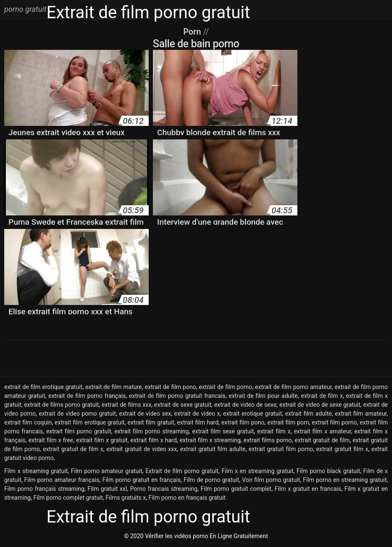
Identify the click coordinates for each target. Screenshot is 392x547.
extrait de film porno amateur (293, 387)
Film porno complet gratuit (68, 498)
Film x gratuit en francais (308, 489)
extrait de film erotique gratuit (43, 387)
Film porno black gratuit (328, 471)
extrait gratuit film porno (281, 449)
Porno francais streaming (164, 489)
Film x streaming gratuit (36, 471)
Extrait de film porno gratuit (182, 471)
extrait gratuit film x (342, 449)
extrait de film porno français (87, 396)
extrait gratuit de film (322, 440)
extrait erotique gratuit (253, 414)
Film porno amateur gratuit (107, 471)
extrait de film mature (114, 387)
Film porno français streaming (44, 489)
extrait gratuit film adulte (213, 449)
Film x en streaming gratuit (258, 471)
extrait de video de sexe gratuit (320, 405)
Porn (193, 32)
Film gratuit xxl (107, 489)
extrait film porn (288, 422)
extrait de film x (322, 396)
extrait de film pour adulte (263, 396)
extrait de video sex (145, 414)
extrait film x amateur (323, 431)
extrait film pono (243, 422)
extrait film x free (51, 440)
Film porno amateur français (62, 480)
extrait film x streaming (210, 440)
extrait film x (274, 431)
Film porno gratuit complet (236, 489)
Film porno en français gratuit (187, 498)
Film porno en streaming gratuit (345, 480)
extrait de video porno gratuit (78, 414)
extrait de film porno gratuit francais (177, 396)
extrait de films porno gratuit (61, 405)
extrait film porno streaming (152, 431)
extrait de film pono (170, 387)
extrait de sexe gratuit (183, 405)
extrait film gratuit (151, 422)
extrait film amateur (361, 414)
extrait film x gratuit (102, 440)
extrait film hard (198, 422)
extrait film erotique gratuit (90, 422)
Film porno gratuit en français (142, 480)
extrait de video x (197, 414)
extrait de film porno (226, 387)
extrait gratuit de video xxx (142, 449)
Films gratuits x (126, 498)
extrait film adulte (308, 414)
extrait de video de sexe (245, 405)
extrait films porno (267, 440)
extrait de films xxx (127, 405)
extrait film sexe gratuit (223, 431)
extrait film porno (334, 422)
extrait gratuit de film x (73, 449)
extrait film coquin (28, 422)
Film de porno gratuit (211, 480)
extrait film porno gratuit (79, 431)
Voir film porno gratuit (271, 480)
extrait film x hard (154, 440)
